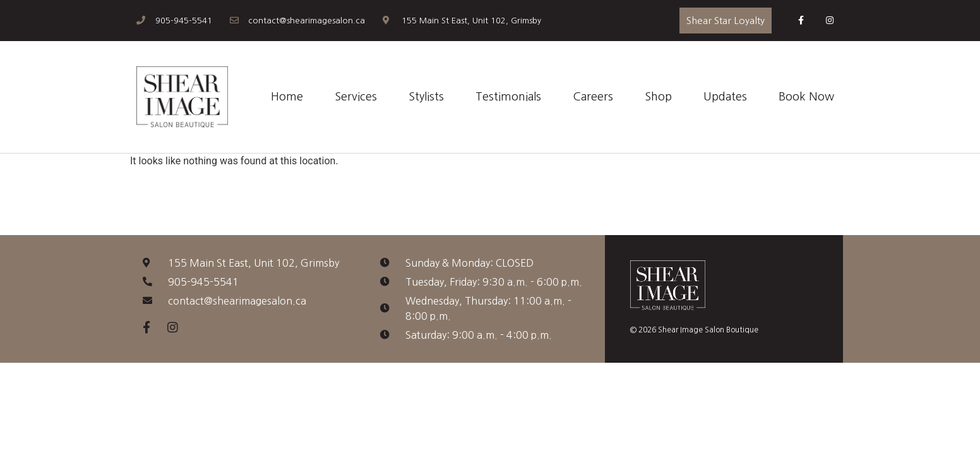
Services (356, 97)
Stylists (426, 97)
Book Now (806, 97)
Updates (725, 97)
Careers (593, 97)
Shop (658, 97)
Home (287, 97)
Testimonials (508, 97)
